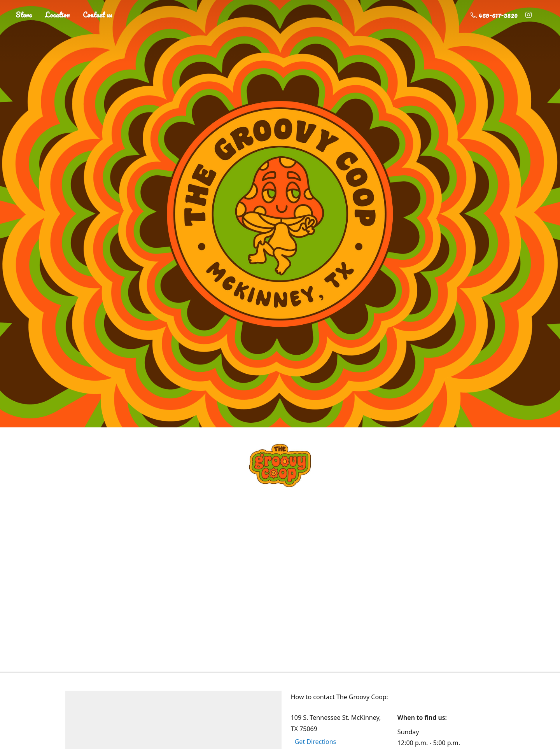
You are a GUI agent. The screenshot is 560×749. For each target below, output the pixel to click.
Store (24, 15)
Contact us (98, 15)
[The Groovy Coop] (280, 465)
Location (57, 15)
